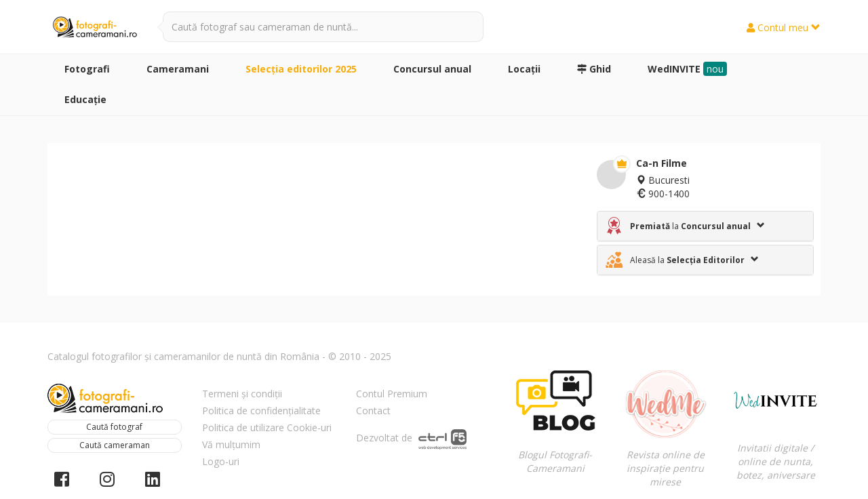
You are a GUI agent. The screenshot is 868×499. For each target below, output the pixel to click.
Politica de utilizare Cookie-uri (267, 427)
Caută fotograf (114, 427)
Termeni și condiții (242, 394)
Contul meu (784, 27)
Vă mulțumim (231, 444)
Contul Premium (392, 394)
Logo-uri (221, 461)
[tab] (705, 226)
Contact (373, 411)
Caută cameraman (115, 445)
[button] (705, 226)
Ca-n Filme (662, 163)
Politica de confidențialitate (261, 411)
